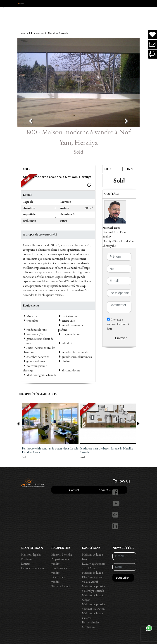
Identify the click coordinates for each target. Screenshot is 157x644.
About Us (104, 490)
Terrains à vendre (62, 586)
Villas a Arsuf (90, 582)
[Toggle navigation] (9, 4)
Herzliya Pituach (58, 33)
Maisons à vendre (62, 554)
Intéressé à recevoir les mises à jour (118, 324)
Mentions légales (31, 554)
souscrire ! (123, 577)
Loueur (25, 563)
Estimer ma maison (32, 568)
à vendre (38, 33)
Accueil (25, 33)
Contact (74, 490)
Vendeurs (26, 559)
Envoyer (121, 338)
